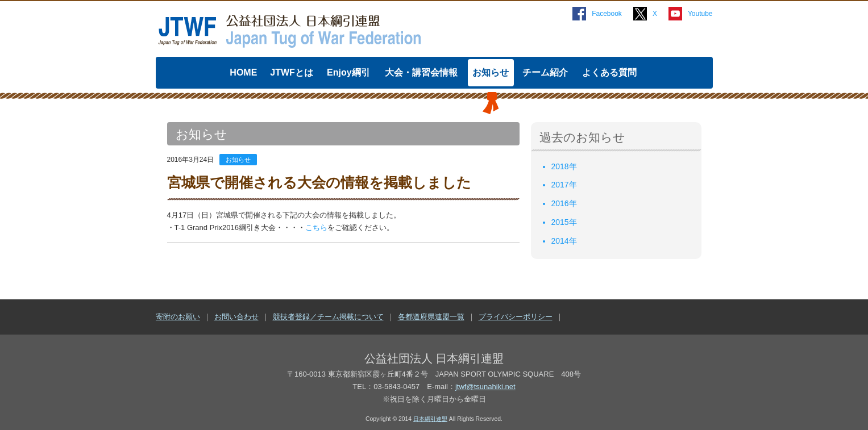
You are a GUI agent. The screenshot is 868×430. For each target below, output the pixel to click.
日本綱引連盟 (430, 419)
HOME (243, 72)
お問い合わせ (236, 317)
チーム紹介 (545, 72)
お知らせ (491, 72)
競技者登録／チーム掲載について (328, 317)
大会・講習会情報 (421, 72)
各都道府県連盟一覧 (431, 317)
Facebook (607, 14)
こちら (316, 227)
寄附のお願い (178, 317)
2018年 (564, 166)
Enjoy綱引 (348, 72)
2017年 (564, 185)
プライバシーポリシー (516, 317)
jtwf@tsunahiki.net (485, 387)
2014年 (564, 241)
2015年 (564, 222)
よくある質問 (609, 72)
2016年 (564, 203)
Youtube (700, 14)
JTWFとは (292, 72)
